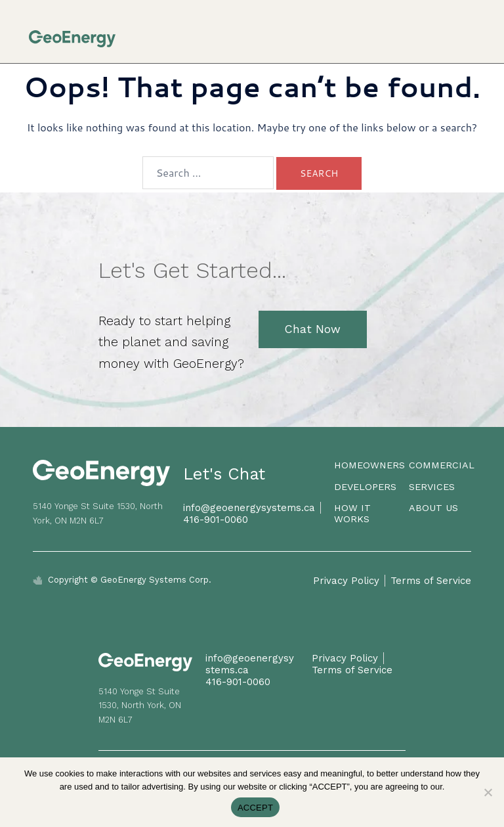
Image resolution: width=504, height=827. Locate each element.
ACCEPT (255, 808)
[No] (488, 792)
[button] (472, 33)
